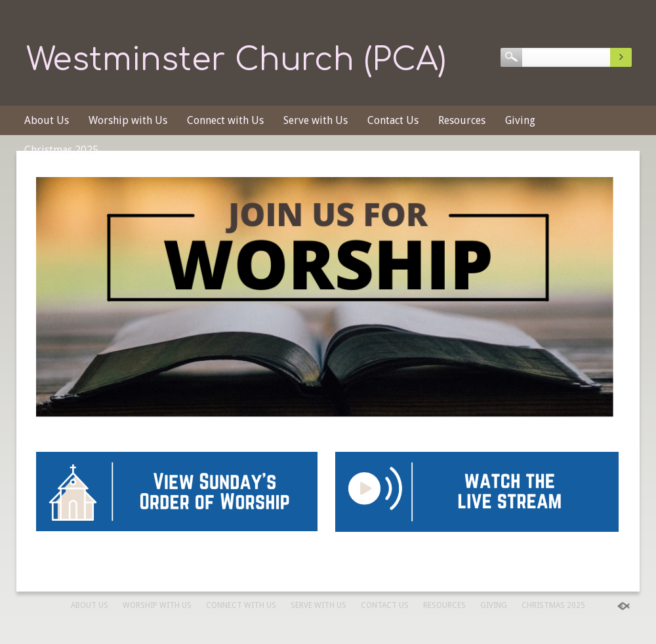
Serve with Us (316, 120)
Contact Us (393, 120)
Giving (520, 120)
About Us (47, 120)
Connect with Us (225, 120)
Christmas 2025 (61, 150)
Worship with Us (128, 120)
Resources (462, 120)
